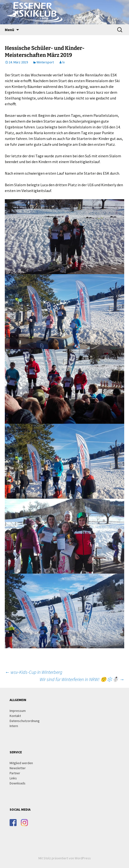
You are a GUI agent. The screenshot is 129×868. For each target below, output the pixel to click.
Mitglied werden (21, 763)
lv (64, 62)
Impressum (18, 711)
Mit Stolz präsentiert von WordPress (65, 858)
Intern (14, 726)
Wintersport (45, 62)
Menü (9, 30)
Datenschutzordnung (25, 721)
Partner (15, 773)
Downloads (18, 783)
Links (13, 778)
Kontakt (15, 716)
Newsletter (18, 768)
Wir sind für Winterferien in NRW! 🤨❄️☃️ (82, 679)
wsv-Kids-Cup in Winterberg (34, 672)
